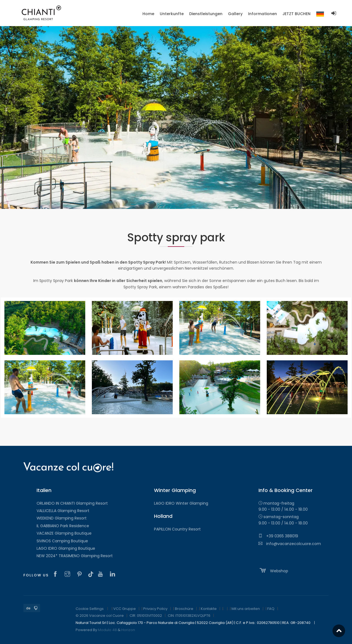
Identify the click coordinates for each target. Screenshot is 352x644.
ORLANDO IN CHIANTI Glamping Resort (72, 503)
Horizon (128, 630)
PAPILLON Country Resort (177, 529)
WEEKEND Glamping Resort (62, 518)
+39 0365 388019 (278, 536)
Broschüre (184, 609)
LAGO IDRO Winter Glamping (181, 503)
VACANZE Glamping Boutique (64, 533)
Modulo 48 (107, 630)
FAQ (271, 609)
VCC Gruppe (125, 609)
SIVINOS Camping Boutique (62, 541)
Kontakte (209, 609)
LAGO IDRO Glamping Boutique (66, 548)
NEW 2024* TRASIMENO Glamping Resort (75, 556)
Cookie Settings (90, 609)
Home (148, 14)
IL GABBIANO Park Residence (63, 526)
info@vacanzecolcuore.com (290, 544)
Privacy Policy (155, 609)
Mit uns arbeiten (246, 609)
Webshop (273, 570)
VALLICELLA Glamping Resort (63, 511)
